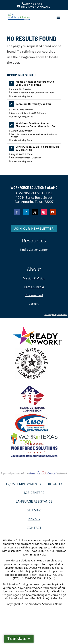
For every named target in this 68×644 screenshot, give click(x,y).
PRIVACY (34, 519)
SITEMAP (34, 510)
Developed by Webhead (56, 315)
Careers (34, 304)
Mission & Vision (34, 278)
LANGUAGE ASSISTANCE (34, 501)
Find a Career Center (34, 250)
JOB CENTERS (34, 493)
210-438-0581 (34, 4)
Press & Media (34, 287)
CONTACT (34, 528)
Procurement (34, 295)
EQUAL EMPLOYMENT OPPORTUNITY (34, 484)
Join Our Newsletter (34, 229)
